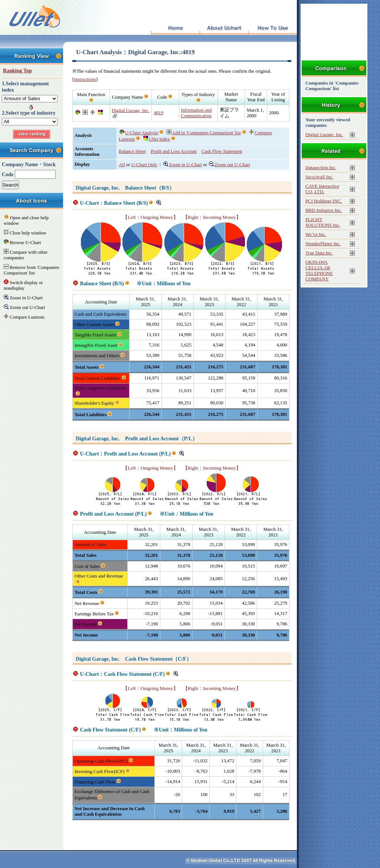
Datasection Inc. (321, 168)
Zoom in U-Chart (183, 165)
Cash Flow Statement (222, 151)
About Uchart (224, 28)
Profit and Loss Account (174, 151)
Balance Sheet (132, 151)
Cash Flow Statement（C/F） (158, 659)
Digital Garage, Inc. (131, 111)
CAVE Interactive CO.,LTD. (322, 189)
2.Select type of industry (29, 113)
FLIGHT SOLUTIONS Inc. (323, 222)
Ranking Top (17, 70)
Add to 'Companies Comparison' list (204, 133)
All (122, 165)
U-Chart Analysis (139, 133)
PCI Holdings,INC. (324, 201)
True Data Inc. (319, 253)
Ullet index (157, 139)
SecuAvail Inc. (319, 177)
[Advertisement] (182, 831)
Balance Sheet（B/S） (150, 188)
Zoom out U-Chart (229, 165)
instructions (85, 79)
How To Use (273, 28)
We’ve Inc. (316, 234)
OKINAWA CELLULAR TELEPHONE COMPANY (319, 271)
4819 (158, 113)
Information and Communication (196, 113)
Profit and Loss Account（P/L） (161, 438)
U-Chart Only (145, 165)
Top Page (175, 28)
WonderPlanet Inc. (323, 244)
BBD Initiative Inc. (324, 210)
